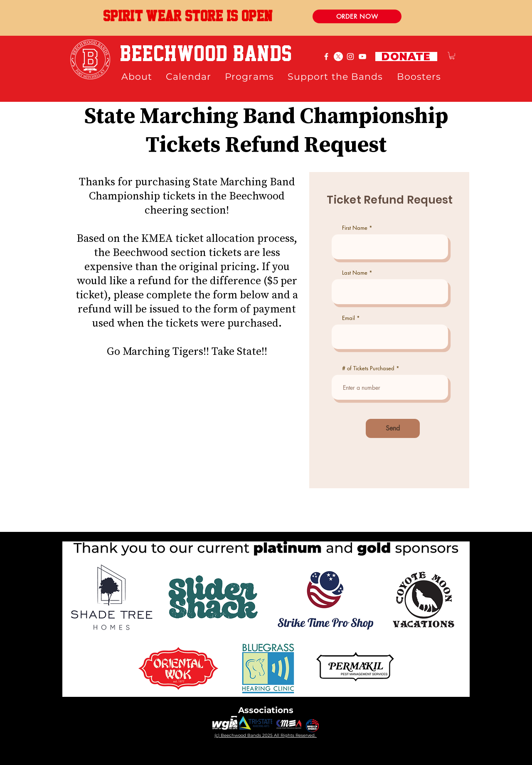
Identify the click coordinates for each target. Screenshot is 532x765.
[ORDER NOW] (357, 16)
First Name (355, 228)
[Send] (393, 428)
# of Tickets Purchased (368, 368)
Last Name (355, 273)
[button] (452, 56)
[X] (338, 57)
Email (349, 318)
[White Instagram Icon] (350, 57)
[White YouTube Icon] (362, 57)
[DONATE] (406, 57)
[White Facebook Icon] (326, 57)
